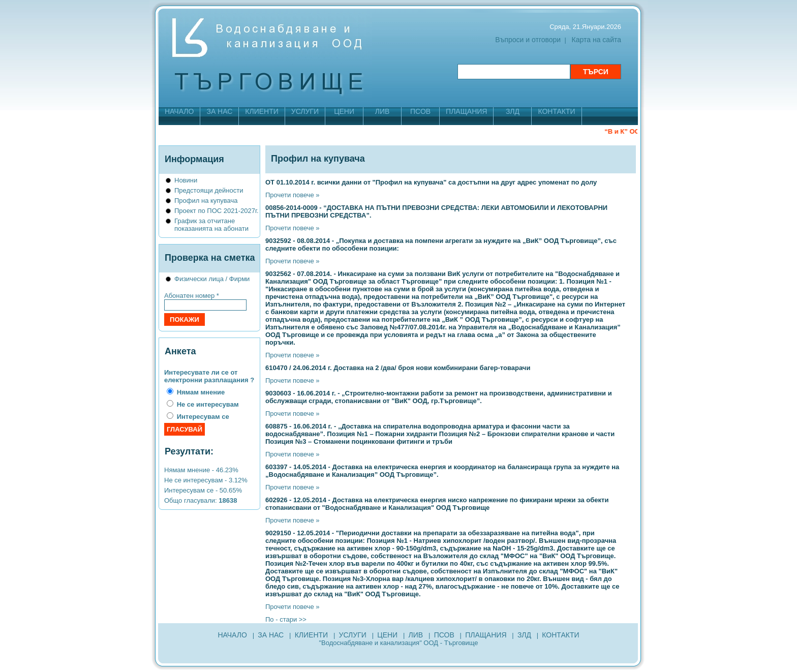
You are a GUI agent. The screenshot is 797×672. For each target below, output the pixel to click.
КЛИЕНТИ (262, 111)
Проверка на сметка (210, 258)
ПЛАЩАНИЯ (466, 111)
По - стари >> (286, 619)
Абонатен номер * (192, 296)
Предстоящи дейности (209, 190)
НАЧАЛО (179, 111)
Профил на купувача (206, 201)
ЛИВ (382, 111)
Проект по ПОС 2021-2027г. (217, 211)
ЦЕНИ (344, 111)
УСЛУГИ (305, 111)
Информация (194, 159)
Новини (186, 180)
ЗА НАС (219, 111)
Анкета (180, 351)
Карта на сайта (596, 40)
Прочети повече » (293, 195)
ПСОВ (420, 111)
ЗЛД (513, 111)
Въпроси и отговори (528, 40)
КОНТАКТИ (556, 111)
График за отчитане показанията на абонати (211, 225)
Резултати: (189, 451)
